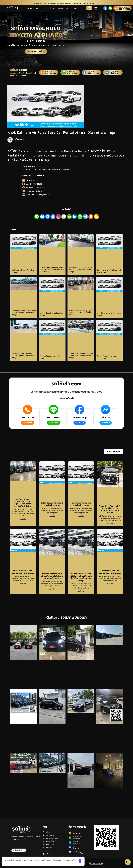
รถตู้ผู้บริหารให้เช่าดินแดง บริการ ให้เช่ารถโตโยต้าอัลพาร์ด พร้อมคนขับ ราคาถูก (23, 356)
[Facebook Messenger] (48, 217)
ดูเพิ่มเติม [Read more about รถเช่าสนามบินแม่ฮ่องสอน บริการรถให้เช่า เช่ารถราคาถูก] (23, 584)
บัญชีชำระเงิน (51, 8)
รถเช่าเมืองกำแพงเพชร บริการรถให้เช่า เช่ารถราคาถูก (81, 504)
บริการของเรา (39, 8)
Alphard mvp (94, 73)
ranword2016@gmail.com (81, 853)
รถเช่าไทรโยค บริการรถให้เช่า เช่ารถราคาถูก (52, 314)
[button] (113, 452)
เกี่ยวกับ (69, 8)
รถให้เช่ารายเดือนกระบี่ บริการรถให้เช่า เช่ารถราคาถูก (52, 504)
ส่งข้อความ (115, 73)
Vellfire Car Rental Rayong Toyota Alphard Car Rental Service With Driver (81, 313)
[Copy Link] (96, 217)
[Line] (37, 217)
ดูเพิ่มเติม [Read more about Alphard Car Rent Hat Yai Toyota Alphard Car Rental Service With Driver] (110, 524)
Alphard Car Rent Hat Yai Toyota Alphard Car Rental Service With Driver (110, 509)
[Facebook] (42, 217)
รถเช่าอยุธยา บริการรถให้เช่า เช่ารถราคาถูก (23, 271)
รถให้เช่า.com (29, 166)
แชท (74, 847)
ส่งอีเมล (75, 851)
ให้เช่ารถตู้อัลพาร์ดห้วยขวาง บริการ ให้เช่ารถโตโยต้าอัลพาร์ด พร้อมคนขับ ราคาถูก (24, 313)
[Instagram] (58, 217)
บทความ (61, 8)
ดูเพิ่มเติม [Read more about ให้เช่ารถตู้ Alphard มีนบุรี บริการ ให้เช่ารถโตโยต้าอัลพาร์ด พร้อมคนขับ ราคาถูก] (52, 589)
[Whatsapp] (80, 217)
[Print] (91, 217)
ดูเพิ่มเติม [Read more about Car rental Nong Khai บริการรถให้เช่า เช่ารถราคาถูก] (110, 584)
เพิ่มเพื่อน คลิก (71, 71)
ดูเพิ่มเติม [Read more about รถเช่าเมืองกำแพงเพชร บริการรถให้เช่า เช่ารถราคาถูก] (81, 516)
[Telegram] (85, 217)
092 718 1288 (125, 9)
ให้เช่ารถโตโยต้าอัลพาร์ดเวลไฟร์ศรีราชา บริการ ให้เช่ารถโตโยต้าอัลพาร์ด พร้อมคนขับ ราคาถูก (81, 577)
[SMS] (64, 217)
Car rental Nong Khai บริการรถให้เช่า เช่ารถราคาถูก (110, 572)
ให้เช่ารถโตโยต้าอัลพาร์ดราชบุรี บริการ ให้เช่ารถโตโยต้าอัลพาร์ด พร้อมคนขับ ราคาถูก (81, 356)
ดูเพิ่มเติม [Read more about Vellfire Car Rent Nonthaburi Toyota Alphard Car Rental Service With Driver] (23, 519)
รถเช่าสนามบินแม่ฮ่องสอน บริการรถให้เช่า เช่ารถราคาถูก (23, 572)
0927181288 (72, 73)
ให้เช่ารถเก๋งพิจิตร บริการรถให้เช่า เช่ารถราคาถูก (52, 357)
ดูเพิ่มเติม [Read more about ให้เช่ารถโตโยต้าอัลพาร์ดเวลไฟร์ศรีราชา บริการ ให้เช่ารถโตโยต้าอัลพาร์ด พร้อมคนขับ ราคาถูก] (81, 591)
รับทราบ (83, 861)
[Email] (69, 217)
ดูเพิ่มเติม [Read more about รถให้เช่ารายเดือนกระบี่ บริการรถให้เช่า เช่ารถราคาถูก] (52, 516)
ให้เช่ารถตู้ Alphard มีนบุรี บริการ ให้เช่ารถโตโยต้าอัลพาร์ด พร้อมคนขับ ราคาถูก (52, 576)
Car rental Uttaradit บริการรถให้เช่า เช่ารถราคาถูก (109, 271)
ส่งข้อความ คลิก (115, 71)
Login (76, 8)
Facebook (91, 71)
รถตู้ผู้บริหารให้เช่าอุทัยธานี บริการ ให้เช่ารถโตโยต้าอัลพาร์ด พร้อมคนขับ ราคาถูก (80, 270)
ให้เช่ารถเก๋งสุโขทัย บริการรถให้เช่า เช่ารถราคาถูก (108, 357)
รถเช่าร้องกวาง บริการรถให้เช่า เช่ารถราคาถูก (109, 314)
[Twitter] (53, 217)
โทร (74, 832)
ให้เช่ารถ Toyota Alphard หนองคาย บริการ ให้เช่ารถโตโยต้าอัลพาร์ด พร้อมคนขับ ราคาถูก (52, 270)
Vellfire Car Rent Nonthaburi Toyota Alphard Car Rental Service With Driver (23, 503)
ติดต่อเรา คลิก (123, 7)
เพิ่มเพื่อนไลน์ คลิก (77, 837)
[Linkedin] (75, 217)
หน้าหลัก (30, 8)
